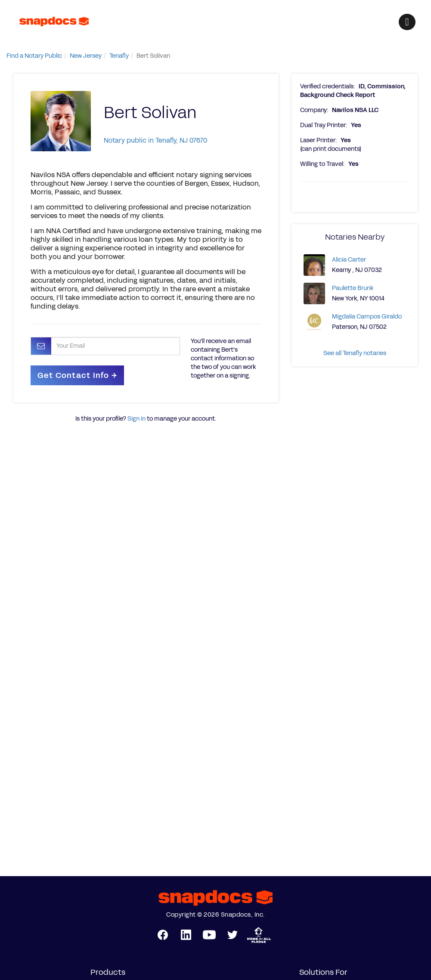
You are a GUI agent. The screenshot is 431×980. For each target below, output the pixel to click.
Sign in (136, 419)
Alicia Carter (349, 260)
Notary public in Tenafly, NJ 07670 (155, 140)
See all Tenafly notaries (355, 353)
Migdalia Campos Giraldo (367, 317)
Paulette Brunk (353, 288)
